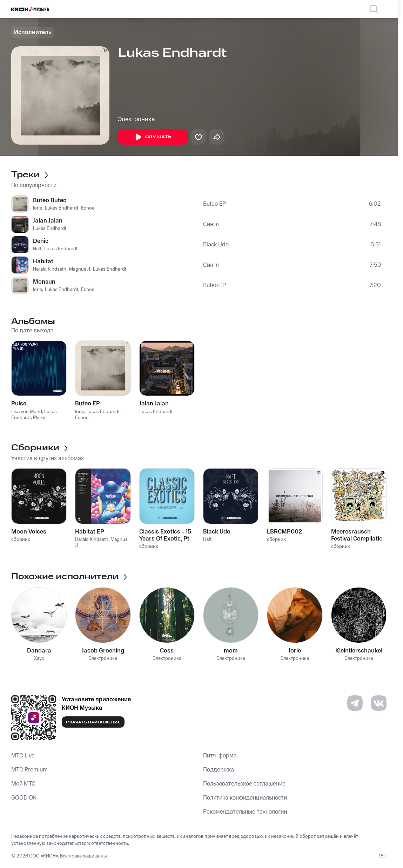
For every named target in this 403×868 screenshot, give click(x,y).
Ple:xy (39, 418)
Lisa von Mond (27, 412)
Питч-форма (220, 756)
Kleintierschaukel (359, 651)
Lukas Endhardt (62, 208)
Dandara (39, 651)
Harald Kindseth (50, 269)
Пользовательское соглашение (244, 784)
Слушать (153, 137)
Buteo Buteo (50, 200)
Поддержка (219, 770)
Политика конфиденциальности (245, 798)
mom (231, 651)
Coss (167, 651)
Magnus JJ (80, 269)
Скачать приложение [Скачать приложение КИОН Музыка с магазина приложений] (93, 722)
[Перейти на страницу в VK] (379, 703)
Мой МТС (23, 784)
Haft (37, 249)
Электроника (136, 119)
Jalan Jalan (48, 221)
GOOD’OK (24, 798)
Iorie (38, 208)
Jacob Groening (103, 651)
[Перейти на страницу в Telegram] (355, 703)
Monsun (44, 282)
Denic (41, 241)
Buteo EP (214, 204)
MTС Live (23, 756)
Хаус (39, 659)
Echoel (88, 208)
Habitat (43, 261)
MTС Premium (29, 770)
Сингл (211, 224)
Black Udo (216, 245)
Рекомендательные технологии (245, 812)
